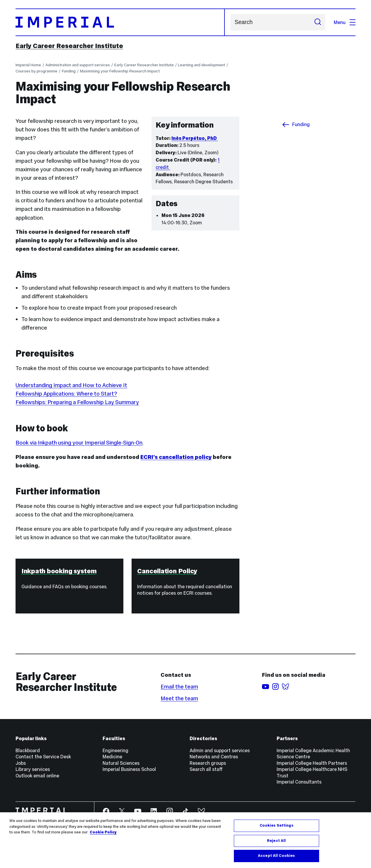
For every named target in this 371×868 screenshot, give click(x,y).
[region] (185, 840)
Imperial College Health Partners (312, 763)
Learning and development (201, 65)
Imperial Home (28, 65)
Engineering (115, 750)
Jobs (21, 763)
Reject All (276, 841)
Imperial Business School (129, 769)
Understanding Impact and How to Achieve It (71, 385)
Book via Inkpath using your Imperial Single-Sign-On (79, 443)
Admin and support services (220, 750)
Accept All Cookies (276, 856)
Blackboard (28, 750)
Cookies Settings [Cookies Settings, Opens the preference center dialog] (276, 825)
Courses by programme (36, 71)
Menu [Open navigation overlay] (344, 22)
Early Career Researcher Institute (69, 46)
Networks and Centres (214, 757)
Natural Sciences (121, 763)
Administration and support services (78, 65)
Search (230, 22)
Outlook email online (37, 776)
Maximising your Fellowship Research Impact (120, 71)
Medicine (112, 757)
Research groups (208, 763)
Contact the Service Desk (43, 757)
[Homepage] (120, 22)
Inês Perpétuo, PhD (195, 138)
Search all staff (206, 769)
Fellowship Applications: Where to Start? (66, 394)
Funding (69, 71)
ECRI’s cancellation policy (176, 457)
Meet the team (179, 698)
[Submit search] (318, 22)
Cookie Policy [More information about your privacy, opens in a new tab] (103, 832)
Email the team (179, 687)
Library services (33, 769)
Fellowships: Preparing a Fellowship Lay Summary (77, 402)
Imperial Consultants (299, 782)
